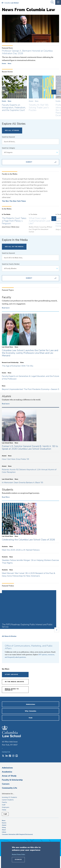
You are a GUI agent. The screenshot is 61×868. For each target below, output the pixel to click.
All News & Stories (9, 636)
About (4, 830)
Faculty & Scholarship (12, 780)
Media (4, 810)
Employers (6, 807)
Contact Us (6, 752)
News (9, 64)
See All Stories (12, 130)
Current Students (8, 800)
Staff (4, 805)
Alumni (31, 101)
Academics (7, 772)
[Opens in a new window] (3, 756)
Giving (4, 828)
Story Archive (12, 675)
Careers (6, 784)
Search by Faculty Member (11, 264)
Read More (6, 497)
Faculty (58, 101)
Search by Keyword (8, 137)
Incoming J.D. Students (9, 797)
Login (5, 814)
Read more (6, 308)
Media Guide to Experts (12, 690)
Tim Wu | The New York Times (14, 201)
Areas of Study (9, 776)
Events (4, 64)
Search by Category (8, 148)
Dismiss (18, 860)
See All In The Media (14, 247)
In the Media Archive (14, 682)
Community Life (9, 788)
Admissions (7, 768)
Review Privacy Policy (18, 854)
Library (4, 832)
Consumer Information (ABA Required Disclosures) (17, 834)
